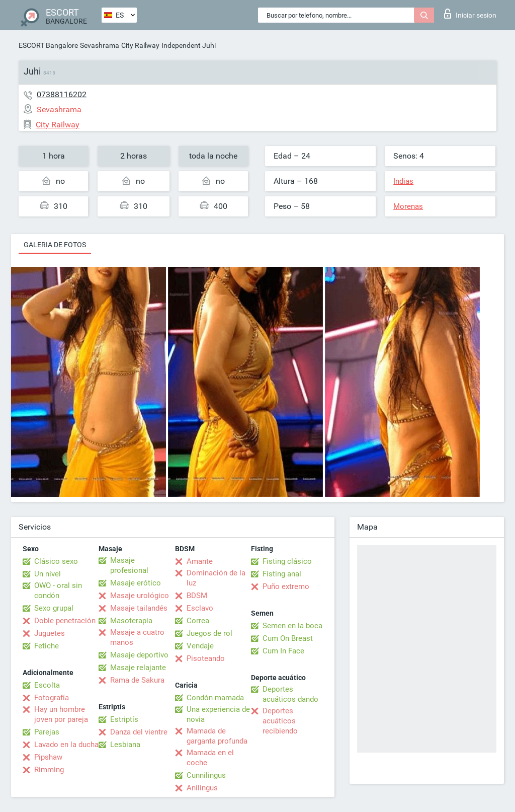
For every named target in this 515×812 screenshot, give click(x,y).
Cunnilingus (206, 775)
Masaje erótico (136, 583)
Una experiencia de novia (218, 714)
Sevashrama (100, 45)
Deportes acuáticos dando (290, 694)
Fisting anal (282, 574)
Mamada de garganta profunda (217, 736)
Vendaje (200, 646)
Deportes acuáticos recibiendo (280, 721)
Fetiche (47, 646)
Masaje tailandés (139, 608)
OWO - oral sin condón (58, 590)
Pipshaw (48, 757)
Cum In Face (283, 651)
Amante (200, 561)
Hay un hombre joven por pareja (61, 714)
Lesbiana (125, 745)
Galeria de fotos (55, 245)
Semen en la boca (292, 626)
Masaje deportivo (139, 655)
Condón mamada (215, 698)
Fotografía (52, 698)
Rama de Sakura (137, 680)
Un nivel (48, 574)
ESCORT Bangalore (48, 45)
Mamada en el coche (210, 758)
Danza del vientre (139, 732)
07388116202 (62, 94)
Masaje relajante (138, 668)
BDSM (197, 596)
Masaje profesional (129, 565)
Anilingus (202, 788)
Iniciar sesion (470, 14)
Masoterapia (131, 621)
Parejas (47, 732)
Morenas (408, 206)
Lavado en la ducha (66, 745)
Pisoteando (206, 658)
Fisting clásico (287, 561)
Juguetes (50, 633)
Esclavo (200, 608)
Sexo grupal (54, 608)
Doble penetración (65, 621)
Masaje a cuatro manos (137, 637)
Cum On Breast (288, 638)
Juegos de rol (209, 633)
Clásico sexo (56, 561)
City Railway (140, 45)
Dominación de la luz (216, 578)
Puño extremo (286, 586)
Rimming (49, 770)
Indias (403, 181)
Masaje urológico (140, 596)
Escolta (47, 685)
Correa (198, 621)
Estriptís (124, 719)
